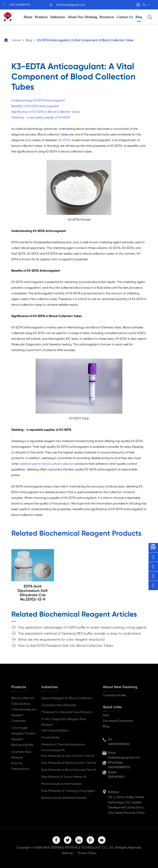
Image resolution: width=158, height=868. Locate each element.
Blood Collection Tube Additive (23, 701)
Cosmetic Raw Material (21, 755)
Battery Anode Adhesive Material (64, 798)
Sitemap (68, 853)
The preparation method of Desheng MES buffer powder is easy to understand (79, 633)
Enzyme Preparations (20, 766)
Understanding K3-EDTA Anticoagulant (38, 100)
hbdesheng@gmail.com (71, 5)
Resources (107, 17)
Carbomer (18, 721)
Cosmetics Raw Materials (59, 705)
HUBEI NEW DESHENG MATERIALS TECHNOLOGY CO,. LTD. (74, 847)
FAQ (106, 715)
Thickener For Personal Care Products (67, 712)
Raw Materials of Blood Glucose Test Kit (69, 770)
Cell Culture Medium (55, 730)
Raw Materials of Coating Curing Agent (68, 791)
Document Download (118, 721)
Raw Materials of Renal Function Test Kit (69, 763)
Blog (139, 17)
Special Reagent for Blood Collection (67, 698)
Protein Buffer (50, 737)
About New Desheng (82, 17)
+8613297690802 (118, 744)
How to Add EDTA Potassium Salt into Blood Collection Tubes (65, 645)
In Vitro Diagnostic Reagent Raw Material (64, 722)
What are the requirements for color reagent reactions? (61, 639)
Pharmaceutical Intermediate (61, 784)
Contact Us (125, 17)
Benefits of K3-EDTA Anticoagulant (35, 106)
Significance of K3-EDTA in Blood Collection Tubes (46, 112)
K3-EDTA (64, 140)
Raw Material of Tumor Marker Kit (64, 777)
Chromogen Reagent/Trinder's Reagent (23, 733)
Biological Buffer (22, 745)
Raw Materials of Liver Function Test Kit (68, 756)
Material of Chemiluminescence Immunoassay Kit (63, 747)
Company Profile (114, 695)
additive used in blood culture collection (47, 464)
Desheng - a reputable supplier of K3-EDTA (41, 117)
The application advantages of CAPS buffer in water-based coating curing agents (82, 627)
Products (41, 17)
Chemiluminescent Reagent (23, 712)
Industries (58, 17)
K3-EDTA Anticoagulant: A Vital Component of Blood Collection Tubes (85, 40)
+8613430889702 (20, 5)
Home (28, 17)
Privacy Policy (87, 853)
